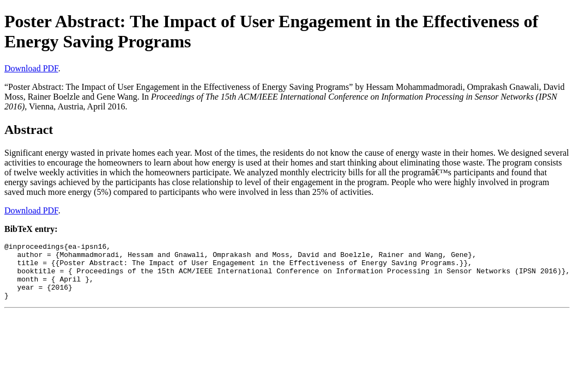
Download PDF (31, 68)
